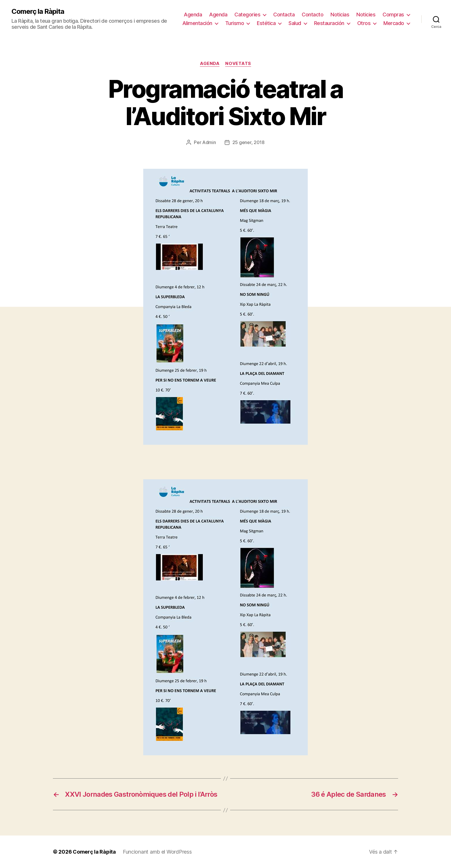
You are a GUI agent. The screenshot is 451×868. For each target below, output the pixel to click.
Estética (266, 23)
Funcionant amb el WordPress (157, 852)
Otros (364, 23)
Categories (247, 15)
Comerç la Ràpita (38, 12)
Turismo (235, 23)
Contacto (313, 15)
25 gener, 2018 (249, 142)
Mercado (394, 23)
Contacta (284, 15)
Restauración (329, 23)
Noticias (340, 15)
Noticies (366, 15)
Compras (393, 15)
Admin (209, 142)
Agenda (193, 15)
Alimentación (197, 23)
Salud (295, 23)
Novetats (238, 64)
